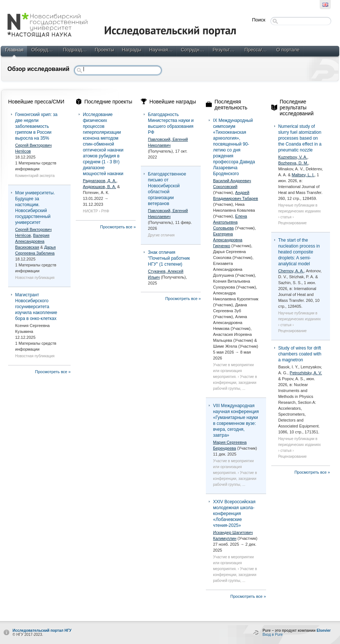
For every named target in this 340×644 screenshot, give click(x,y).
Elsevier (324, 631)
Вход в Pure (273, 635)
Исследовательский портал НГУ (42, 631)
